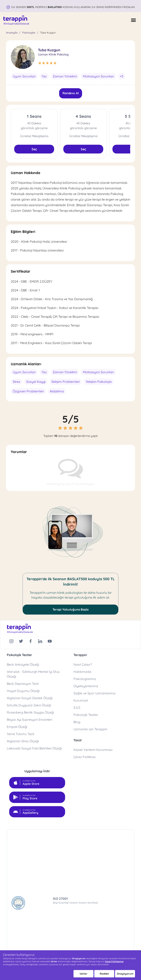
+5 (122, 76)
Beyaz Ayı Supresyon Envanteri (29, 720)
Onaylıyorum (125, 974)
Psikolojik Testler (86, 715)
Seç (34, 149)
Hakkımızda (82, 672)
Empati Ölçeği (17, 727)
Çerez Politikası (85, 757)
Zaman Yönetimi (65, 76)
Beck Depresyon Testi (23, 684)
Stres (16, 382)
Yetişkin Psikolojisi (99, 382)
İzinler (84, 974)
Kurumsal (81, 700)
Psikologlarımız (85, 679)
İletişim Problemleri (66, 382)
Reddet (104, 974)
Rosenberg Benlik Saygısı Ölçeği (30, 712)
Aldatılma (57, 391)
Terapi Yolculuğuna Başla (70, 609)
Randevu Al (71, 93)
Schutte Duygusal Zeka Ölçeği (29, 705)
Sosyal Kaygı (36, 382)
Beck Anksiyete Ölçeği (23, 664)
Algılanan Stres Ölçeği (23, 741)
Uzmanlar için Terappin (90, 729)
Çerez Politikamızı (114, 961)
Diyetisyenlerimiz (86, 686)
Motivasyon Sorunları (98, 76)
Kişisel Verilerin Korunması (93, 750)
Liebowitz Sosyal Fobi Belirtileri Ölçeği (34, 748)
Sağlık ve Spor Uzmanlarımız (95, 693)
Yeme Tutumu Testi (20, 734)
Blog (77, 722)
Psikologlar (29, 33)
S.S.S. (77, 708)
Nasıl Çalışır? (83, 664)
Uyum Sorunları (24, 76)
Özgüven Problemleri (28, 391)
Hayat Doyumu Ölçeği (23, 691)
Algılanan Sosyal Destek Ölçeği (30, 698)
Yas (44, 76)
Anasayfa (12, 33)
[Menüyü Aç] (133, 20)
